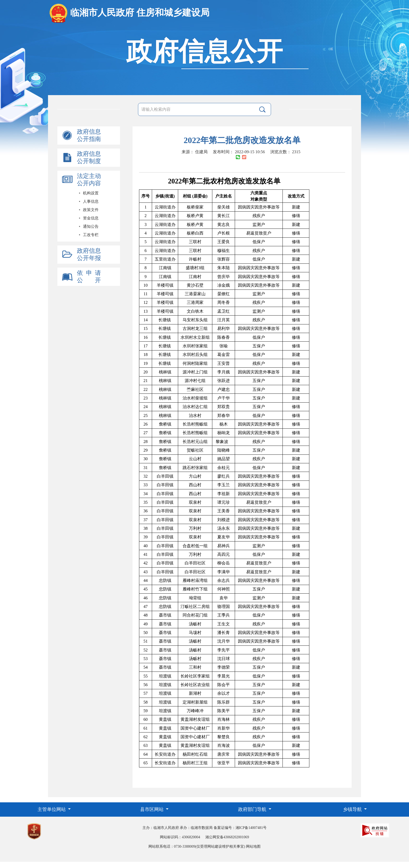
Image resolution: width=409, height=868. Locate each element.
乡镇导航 (353, 809)
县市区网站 (152, 809)
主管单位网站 (52, 809)
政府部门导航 (253, 809)
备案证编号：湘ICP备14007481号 (240, 828)
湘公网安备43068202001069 (227, 837)
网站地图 (253, 847)
